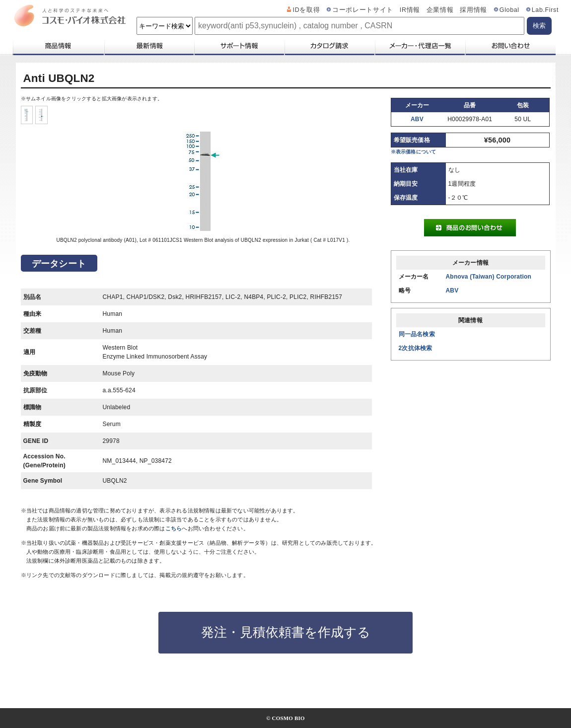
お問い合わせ (510, 46)
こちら (174, 528)
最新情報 (148, 46)
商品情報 (58, 46)
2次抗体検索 (416, 348)
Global (509, 10)
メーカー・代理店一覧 (420, 46)
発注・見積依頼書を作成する (286, 632)
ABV (417, 119)
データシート (59, 264)
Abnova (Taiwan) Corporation (489, 277)
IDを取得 (307, 10)
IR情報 (410, 10)
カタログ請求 (329, 46)
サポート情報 (239, 46)
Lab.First (545, 10)
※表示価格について (414, 152)
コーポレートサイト (363, 10)
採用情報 (473, 10)
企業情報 (440, 10)
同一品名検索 (417, 334)
